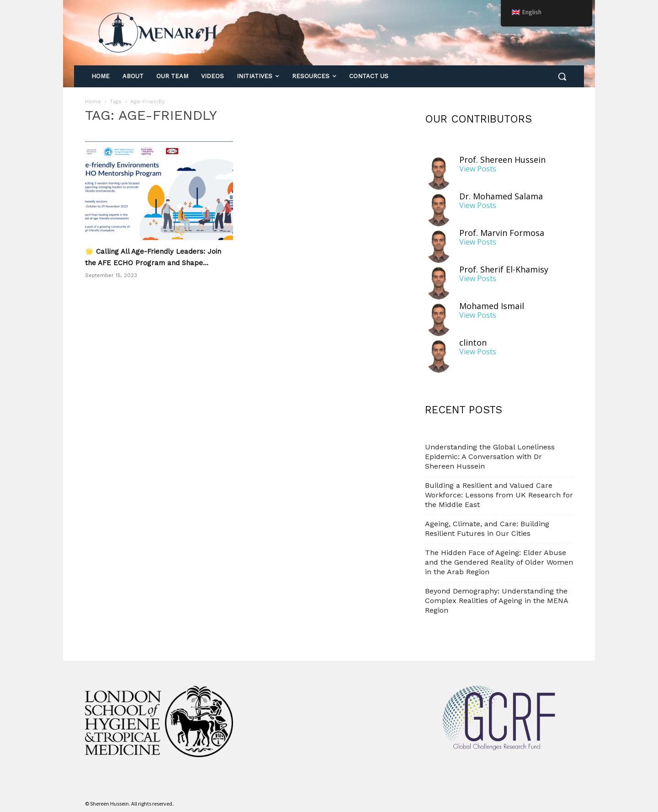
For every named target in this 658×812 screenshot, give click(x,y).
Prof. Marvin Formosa (502, 233)
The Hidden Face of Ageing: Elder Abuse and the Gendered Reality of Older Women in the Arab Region (499, 562)
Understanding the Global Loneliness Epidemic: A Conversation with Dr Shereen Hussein (490, 457)
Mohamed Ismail (492, 306)
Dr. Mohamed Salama (501, 196)
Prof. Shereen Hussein (502, 160)
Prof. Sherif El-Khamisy (504, 270)
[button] (562, 76)
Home (93, 101)
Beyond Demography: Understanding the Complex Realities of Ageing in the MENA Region (496, 601)
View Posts (478, 169)
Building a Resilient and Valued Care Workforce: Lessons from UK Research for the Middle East (499, 495)
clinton (473, 343)
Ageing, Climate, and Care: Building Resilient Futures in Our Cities (487, 529)
